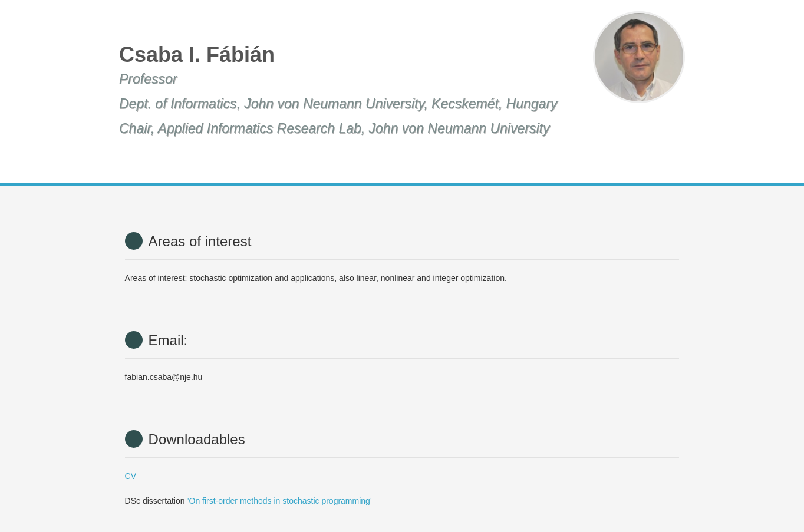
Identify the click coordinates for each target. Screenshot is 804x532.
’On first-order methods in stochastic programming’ (279, 501)
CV (131, 476)
